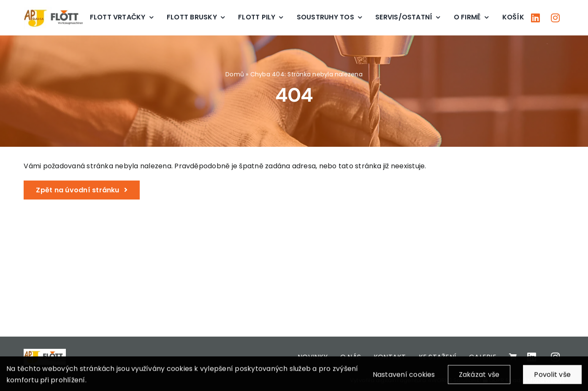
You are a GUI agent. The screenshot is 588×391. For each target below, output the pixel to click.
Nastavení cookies (404, 377)
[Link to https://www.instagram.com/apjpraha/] (555, 18)
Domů (235, 74)
